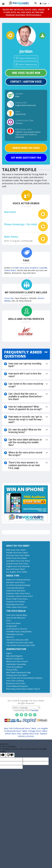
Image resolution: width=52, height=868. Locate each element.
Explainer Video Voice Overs (18, 593)
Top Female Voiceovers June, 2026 (20, 645)
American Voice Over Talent (18, 555)
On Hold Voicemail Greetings (18, 585)
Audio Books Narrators (16, 591)
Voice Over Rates (13, 623)
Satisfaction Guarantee (16, 664)
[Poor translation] (10, 755)
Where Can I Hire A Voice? (17, 661)
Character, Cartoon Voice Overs (19, 596)
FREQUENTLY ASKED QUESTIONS (23, 354)
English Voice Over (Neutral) (18, 566)
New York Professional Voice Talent (20, 728)
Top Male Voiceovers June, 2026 (19, 642)
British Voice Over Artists (17, 558)
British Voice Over (13, 734)
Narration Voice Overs (16, 582)
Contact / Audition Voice (26, 82)
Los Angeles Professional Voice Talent (26, 730)
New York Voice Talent (16, 569)
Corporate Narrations (15, 588)
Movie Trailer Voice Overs (17, 599)
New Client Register (14, 656)
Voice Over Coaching (15, 681)
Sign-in (9, 653)
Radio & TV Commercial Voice (18, 580)
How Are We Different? (16, 618)
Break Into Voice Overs (16, 683)
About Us (10, 637)
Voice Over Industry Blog (17, 615)
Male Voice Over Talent (16, 550)
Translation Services (15, 634)
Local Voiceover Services (17, 629)
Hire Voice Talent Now (26, 73)
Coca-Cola (9, 298)
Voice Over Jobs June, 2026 (17, 640)
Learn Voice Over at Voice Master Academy (24, 678)
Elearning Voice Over (15, 604)
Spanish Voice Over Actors (17, 564)
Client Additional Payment (17, 686)
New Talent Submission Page (18, 672)
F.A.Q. (9, 621)
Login (45, 3)
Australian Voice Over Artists (18, 561)
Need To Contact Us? (15, 659)
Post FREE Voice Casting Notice (19, 632)
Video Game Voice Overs (17, 607)
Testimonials (12, 626)
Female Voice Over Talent (17, 553)
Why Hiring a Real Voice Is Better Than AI (23, 689)
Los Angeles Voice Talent (17, 572)
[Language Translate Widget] (26, 707)
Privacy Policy (12, 670)
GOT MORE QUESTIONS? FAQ (26, 158)
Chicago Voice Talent (38, 731)
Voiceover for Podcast (16, 602)
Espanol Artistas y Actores (33, 735)
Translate (32, 710)
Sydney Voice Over (31, 734)
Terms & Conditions (14, 667)
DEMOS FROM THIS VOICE (26, 148)
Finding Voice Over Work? (17, 675)
